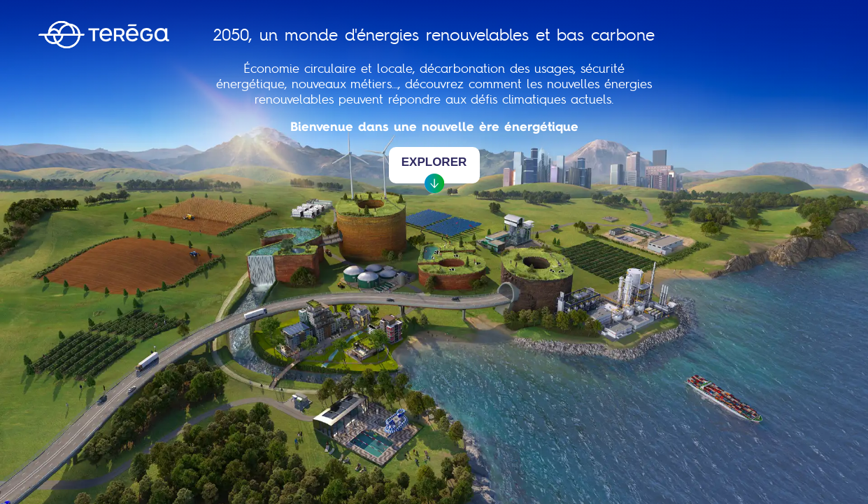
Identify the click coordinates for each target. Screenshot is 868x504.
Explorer (434, 169)
